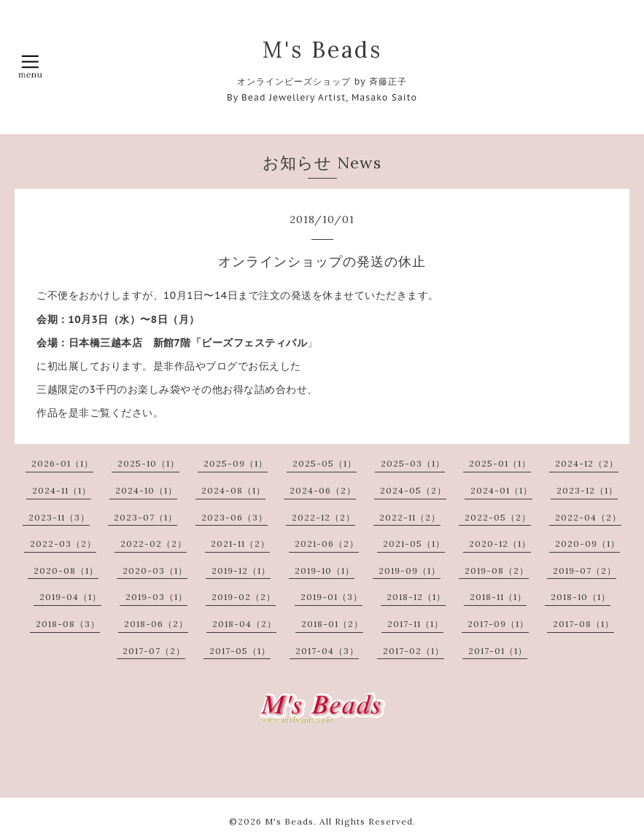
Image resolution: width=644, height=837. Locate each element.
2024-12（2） (587, 463)
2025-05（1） (325, 463)
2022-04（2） (588, 517)
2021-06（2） (327, 544)
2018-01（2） (332, 624)
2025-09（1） (236, 463)
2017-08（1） (583, 624)
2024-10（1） (146, 490)
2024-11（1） (62, 490)
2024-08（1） (233, 490)
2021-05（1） (414, 544)
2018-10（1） (581, 597)
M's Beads (322, 50)
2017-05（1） (240, 651)
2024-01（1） (501, 490)
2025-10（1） (148, 463)
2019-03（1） (156, 597)
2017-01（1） (498, 651)
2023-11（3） (59, 517)
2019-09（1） (410, 571)
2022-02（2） (154, 544)
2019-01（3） (331, 597)
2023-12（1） (587, 490)
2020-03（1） (155, 571)
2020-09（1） (587, 544)
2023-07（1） (146, 517)
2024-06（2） (323, 490)
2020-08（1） (66, 571)
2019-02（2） (244, 597)
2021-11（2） (240, 544)
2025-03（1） (413, 463)
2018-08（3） (68, 624)
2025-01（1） (500, 463)
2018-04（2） (244, 624)
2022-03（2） (63, 544)
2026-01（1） (62, 463)
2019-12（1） (241, 571)
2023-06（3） (234, 517)
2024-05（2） (413, 490)
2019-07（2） (585, 571)
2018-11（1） (498, 597)
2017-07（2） (154, 651)
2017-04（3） (327, 651)
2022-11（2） (410, 517)
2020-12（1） (500, 544)
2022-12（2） (323, 517)
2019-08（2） (497, 571)
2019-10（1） (325, 571)
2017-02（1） (414, 651)
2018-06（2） (156, 624)
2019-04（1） (70, 597)
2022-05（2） (498, 517)
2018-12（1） (416, 597)
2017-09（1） (498, 624)
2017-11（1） (415, 624)
